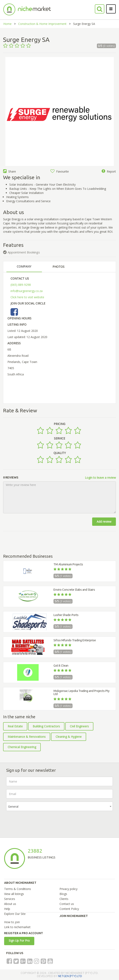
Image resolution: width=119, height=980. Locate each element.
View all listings (14, 894)
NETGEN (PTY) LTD (70, 976)
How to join (12, 922)
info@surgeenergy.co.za (27, 291)
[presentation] (38, 822)
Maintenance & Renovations (27, 737)
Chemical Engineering (22, 747)
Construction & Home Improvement (42, 24)
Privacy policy (68, 889)
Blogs (63, 894)
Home (7, 24)
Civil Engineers (79, 726)
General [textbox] (13, 807)
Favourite (60, 171)
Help (7, 909)
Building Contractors (46, 726)
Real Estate (15, 726)
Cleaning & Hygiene (69, 737)
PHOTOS (58, 267)
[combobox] (59, 806)
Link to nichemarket (17, 927)
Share (10, 171)
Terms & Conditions (18, 889)
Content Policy (69, 909)
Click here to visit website (27, 297)
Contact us (67, 904)
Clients (64, 899)
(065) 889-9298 (21, 285)
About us (10, 904)
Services (10, 899)
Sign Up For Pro (19, 940)
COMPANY (24, 266)
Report (109, 171)
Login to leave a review (100, 478)
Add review (104, 522)
